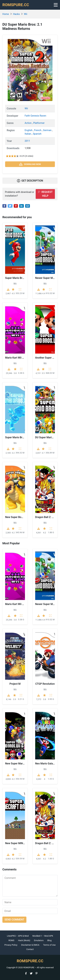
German (48, 130)
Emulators (39, 940)
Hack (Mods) (24, 940)
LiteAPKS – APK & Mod (18, 936)
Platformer (39, 123)
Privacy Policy (11, 945)
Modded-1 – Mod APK (43, 936)
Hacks (16, 14)
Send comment (14, 920)
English (29, 130)
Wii (26, 14)
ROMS (11, 940)
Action (28, 123)
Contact (30, 949)
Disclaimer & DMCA (30, 945)
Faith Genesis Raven (35, 116)
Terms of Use (49, 945)
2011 (27, 141)
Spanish (37, 134)
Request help (45, 194)
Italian (28, 134)
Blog (49, 940)
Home (6, 14)
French (38, 130)
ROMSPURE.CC (16, 5)
